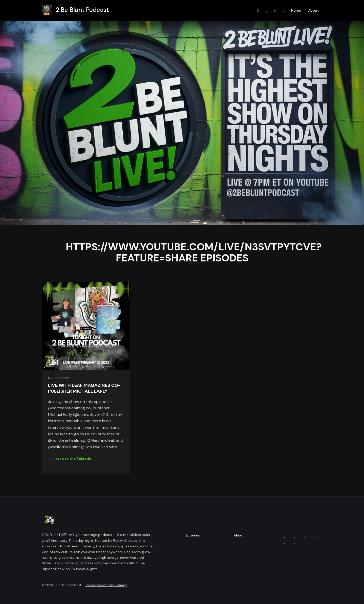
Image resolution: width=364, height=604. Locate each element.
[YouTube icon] (284, 545)
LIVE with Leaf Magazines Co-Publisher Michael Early (84, 388)
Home (296, 10)
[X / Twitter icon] (294, 545)
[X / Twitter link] (284, 10)
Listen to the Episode (70, 459)
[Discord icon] (284, 536)
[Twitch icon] (315, 536)
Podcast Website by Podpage (106, 585)
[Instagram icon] (305, 536)
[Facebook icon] (294, 536)
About (313, 10)
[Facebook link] (275, 10)
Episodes (193, 535)
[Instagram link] (267, 10)
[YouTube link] (258, 10)
